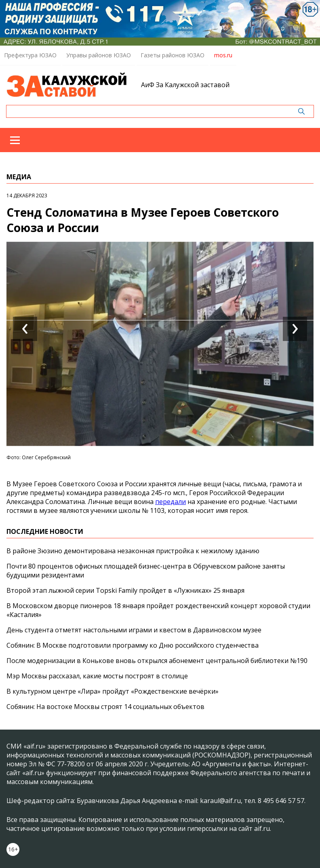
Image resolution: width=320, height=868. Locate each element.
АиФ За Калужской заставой (185, 85)
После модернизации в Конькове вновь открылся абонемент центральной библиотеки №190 (157, 661)
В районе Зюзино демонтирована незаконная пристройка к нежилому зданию (133, 551)
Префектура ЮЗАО (30, 55)
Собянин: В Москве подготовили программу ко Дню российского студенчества (133, 645)
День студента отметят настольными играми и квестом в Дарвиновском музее (134, 630)
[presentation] (25, 329)
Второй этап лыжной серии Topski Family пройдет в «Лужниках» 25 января (125, 590)
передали (171, 502)
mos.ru (223, 55)
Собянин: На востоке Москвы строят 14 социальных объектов (105, 707)
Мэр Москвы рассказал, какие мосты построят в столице (97, 676)
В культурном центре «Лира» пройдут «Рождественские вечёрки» (113, 691)
